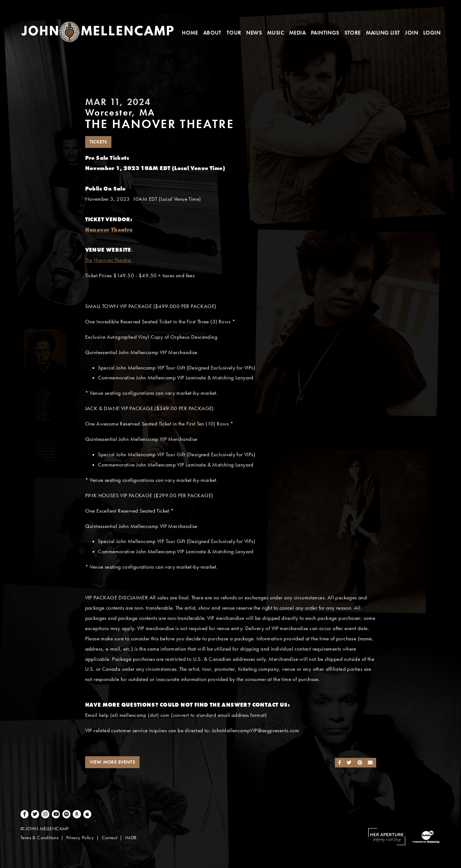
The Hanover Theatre (109, 260)
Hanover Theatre (109, 230)
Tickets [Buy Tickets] (98, 142)
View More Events (112, 762)
